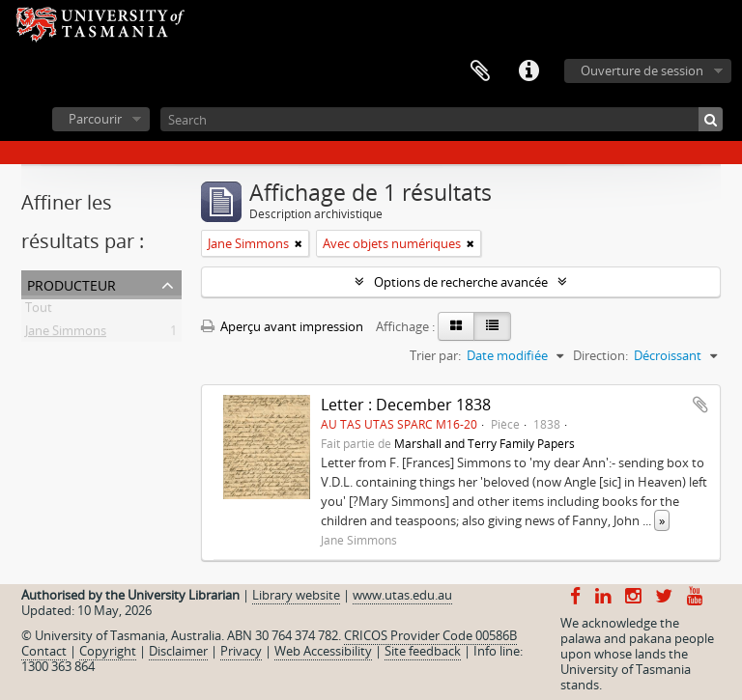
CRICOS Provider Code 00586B (430, 635)
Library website (296, 595)
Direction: (600, 355)
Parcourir (95, 119)
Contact (44, 651)
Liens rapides (528, 71)
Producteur (71, 283)
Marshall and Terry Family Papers (485, 443)
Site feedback (423, 651)
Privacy (241, 651)
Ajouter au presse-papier (700, 405)
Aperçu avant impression (282, 326)
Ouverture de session (642, 70)
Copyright (108, 651)
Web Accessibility (323, 651)
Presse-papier (480, 71)
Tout (39, 311)
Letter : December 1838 (406, 405)
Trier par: (435, 355)
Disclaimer (178, 651)
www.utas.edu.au (402, 595)
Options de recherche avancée (461, 282)
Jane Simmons (66, 334)
